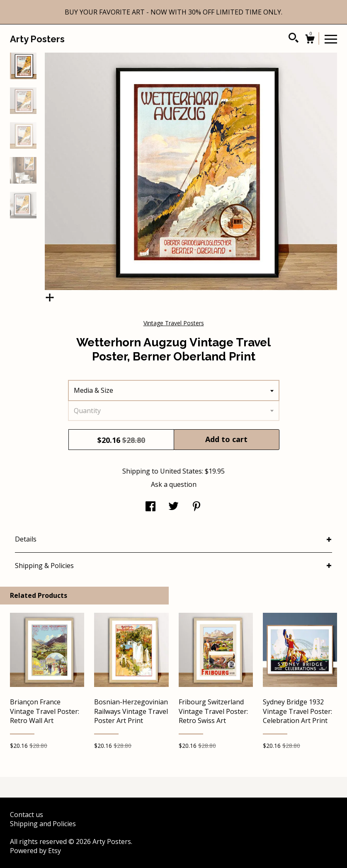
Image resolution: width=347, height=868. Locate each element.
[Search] (294, 39)
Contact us (27, 815)
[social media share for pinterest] (197, 507)
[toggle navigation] (331, 39)
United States (181, 471)
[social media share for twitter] (173, 507)
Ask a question (174, 484)
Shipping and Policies (43, 824)
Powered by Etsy (35, 851)
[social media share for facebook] (150, 507)
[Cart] (310, 40)
